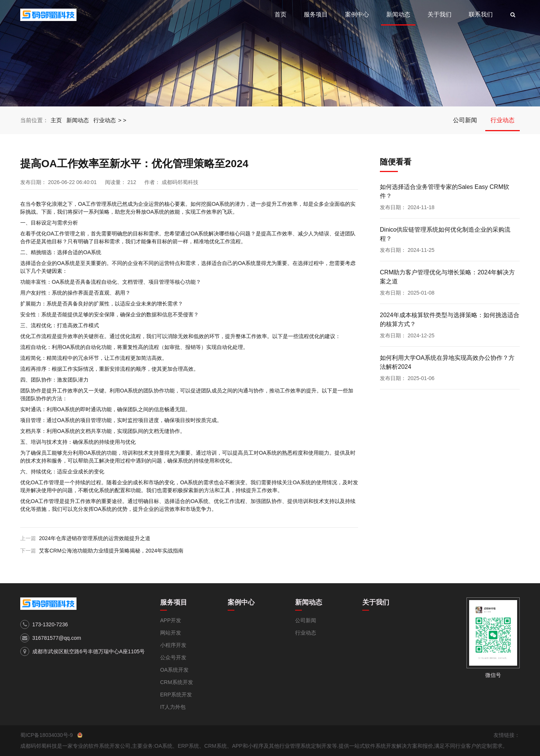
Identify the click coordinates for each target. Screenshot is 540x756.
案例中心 (357, 14)
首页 (280, 14)
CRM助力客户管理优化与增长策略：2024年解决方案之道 (447, 277)
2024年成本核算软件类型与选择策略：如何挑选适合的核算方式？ (450, 320)
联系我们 (481, 14)
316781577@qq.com (57, 638)
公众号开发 (173, 657)
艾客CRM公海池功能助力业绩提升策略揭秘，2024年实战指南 (111, 551)
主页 (56, 120)
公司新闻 (465, 120)
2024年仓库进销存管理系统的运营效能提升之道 (95, 538)
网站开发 (171, 633)
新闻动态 (398, 14)
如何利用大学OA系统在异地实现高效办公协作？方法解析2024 (447, 362)
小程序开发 (173, 645)
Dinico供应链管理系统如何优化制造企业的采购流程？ (445, 234)
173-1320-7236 (50, 624)
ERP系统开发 (176, 695)
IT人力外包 (173, 707)
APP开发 (171, 620)
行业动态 (105, 120)
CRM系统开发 (177, 682)
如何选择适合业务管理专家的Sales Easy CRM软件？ (445, 191)
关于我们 (439, 14)
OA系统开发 (174, 670)
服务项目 (316, 14)
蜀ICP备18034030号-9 (46, 735)
